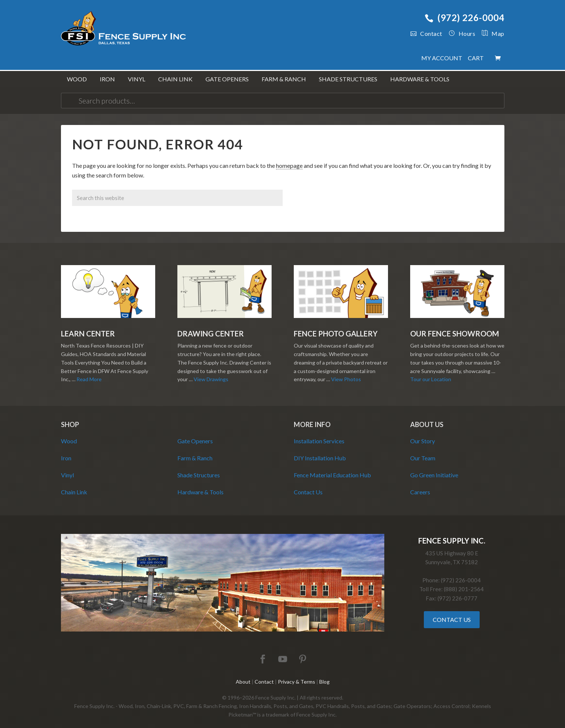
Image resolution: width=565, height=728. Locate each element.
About (243, 676)
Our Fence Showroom (455, 328)
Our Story (423, 435)
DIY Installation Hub (320, 452)
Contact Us (308, 486)
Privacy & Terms (297, 676)
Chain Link (74, 486)
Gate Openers (195, 435)
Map (490, 33)
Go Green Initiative (434, 469)
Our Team (423, 452)
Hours (462, 33)
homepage (289, 160)
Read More (89, 374)
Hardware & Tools (200, 486)
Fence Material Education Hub (332, 469)
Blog (324, 676)
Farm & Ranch (195, 452)
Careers (420, 486)
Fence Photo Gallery (336, 328)
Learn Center (88, 328)
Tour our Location (431, 374)
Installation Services (319, 435)
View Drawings (211, 374)
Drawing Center (211, 328)
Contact (426, 33)
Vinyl (67, 469)
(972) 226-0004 (464, 18)
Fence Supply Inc (124, 30)
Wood (69, 435)
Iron (66, 452)
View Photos (346, 374)
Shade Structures (199, 469)
